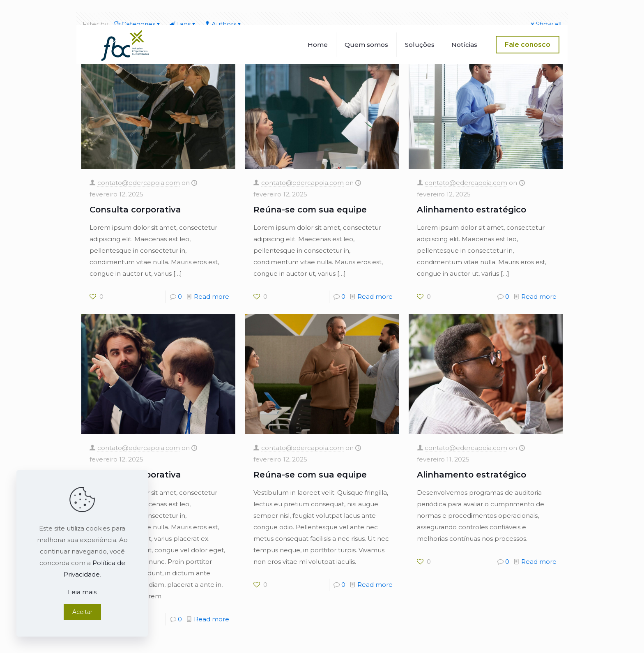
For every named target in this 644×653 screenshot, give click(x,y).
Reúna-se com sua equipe (310, 210)
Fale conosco (528, 45)
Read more (212, 297)
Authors (223, 24)
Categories (138, 24)
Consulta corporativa (135, 210)
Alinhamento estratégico (471, 210)
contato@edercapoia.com (139, 183)
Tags (183, 24)
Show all (545, 24)
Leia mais (82, 592)
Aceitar (82, 612)
